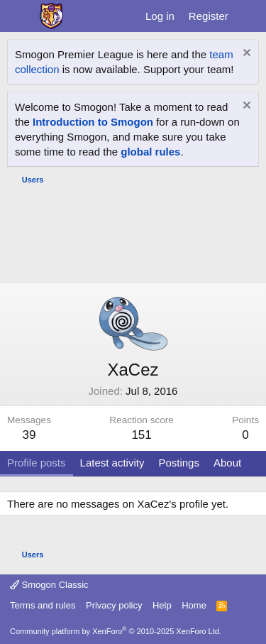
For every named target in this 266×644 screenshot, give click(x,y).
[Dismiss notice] (245, 54)
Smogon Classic (49, 585)
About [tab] (227, 463)
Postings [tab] (179, 463)
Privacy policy (114, 605)
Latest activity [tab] (112, 463)
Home (194, 605)
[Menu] (20, 16)
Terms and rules (43, 605)
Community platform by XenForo (116, 631)
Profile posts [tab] (37, 463)
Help (162, 605)
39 (29, 435)
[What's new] (249, 16)
